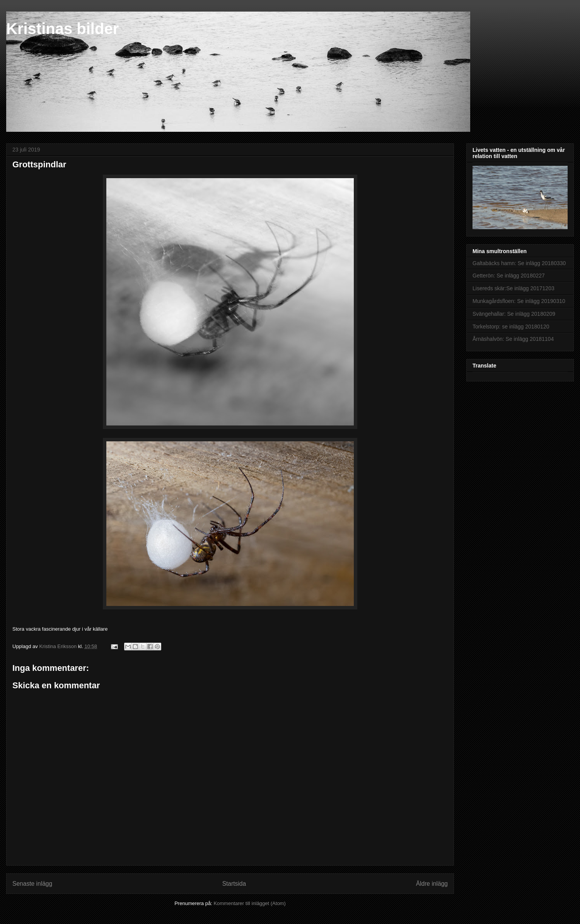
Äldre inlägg (432, 884)
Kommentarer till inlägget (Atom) (249, 903)
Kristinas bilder (62, 29)
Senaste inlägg (32, 884)
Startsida (234, 884)
